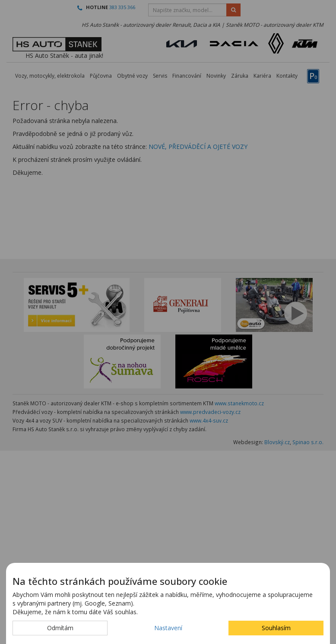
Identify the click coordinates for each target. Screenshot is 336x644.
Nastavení (168, 628)
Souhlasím (276, 628)
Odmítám (60, 628)
